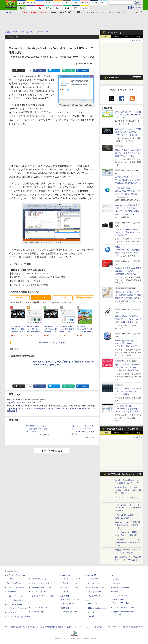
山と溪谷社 (65, 596)
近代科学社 (65, 608)
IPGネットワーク (117, 600)
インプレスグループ (113, 627)
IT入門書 (63, 298)
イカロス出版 (91, 575)
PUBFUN (114, 592)
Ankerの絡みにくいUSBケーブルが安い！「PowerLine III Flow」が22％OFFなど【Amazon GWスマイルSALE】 (128, 322)
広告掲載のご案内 (48, 627)
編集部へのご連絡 (65, 627)
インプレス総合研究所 (16, 587)
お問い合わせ (33, 627)
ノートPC (20, 298)
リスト (29, 70)
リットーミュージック (72, 579)
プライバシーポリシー (83, 627)
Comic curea (118, 583)
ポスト (21, 70)
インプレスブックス (40, 607)
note (70, 70)
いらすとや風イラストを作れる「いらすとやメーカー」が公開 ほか (128, 115)
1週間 (127, 36)
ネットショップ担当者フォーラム (45, 583)
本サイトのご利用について (15, 627)
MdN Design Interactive (97, 608)
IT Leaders (12, 592)
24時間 (116, 36)
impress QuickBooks (121, 587)
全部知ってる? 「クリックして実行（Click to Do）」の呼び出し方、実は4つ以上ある (128, 180)
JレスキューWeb (95, 592)
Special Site (113, 78)
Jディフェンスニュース (97, 583)
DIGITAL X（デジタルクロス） (44, 596)
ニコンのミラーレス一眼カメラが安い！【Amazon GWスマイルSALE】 (128, 232)
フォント (118, 12)
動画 (109, 12)
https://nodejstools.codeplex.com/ (24, 402)
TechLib (91, 616)
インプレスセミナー (40, 592)
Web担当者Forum (14, 583)
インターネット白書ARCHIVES (20, 617)
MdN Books (93, 604)
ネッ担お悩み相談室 (15, 600)
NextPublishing (38, 612)
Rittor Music (65, 575)
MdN (87, 600)
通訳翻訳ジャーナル (96, 587)
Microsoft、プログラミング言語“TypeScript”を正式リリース (37, 429)
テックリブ (90, 612)
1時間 (106, 36)
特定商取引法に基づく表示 (134, 627)
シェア (42, 70)
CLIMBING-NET (69, 604)
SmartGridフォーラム (40, 579)
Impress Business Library (41, 587)
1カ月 (138, 36)
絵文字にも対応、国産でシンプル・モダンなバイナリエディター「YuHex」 (128, 391)
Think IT (11, 579)
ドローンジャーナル (15, 596)
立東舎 (66, 592)
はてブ (56, 70)
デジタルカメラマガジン (17, 608)
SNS (102, 12)
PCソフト (41, 298)
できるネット (13, 612)
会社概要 (98, 627)
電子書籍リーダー (84, 298)
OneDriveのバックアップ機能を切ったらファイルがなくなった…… (128, 542)
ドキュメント (91, 12)
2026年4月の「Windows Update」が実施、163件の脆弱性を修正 (128, 490)
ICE (112, 575)
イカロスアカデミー (96, 596)
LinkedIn (85, 70)
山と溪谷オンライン (71, 600)
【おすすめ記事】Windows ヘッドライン (125, 474)
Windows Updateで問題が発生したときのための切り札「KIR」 (128, 525)
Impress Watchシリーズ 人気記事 (123, 429)
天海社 (116, 579)
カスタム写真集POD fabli (124, 607)
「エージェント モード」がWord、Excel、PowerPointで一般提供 (128, 508)
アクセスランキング (116, 33)
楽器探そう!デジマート (72, 583)
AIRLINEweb (93, 579)
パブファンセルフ (120, 595)
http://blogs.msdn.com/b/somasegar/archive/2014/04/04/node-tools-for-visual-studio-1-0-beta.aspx (51, 410)
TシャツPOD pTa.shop (123, 603)
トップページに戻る (52, 451)
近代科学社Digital (70, 612)
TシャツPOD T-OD (71, 587)
